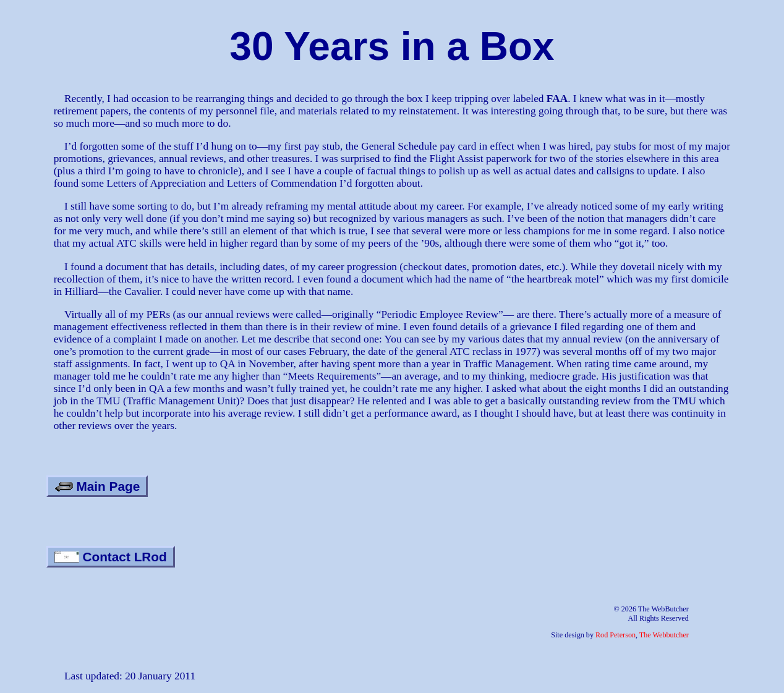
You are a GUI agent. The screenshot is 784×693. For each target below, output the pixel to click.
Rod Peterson (616, 635)
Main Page (97, 486)
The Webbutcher (664, 635)
